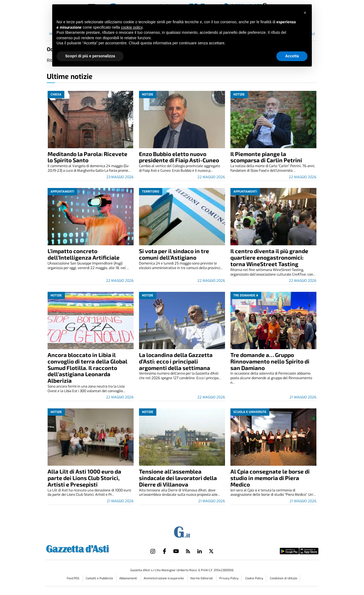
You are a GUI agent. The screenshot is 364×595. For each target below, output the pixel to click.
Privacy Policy (229, 578)
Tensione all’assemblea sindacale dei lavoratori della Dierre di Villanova (178, 478)
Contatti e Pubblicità (100, 578)
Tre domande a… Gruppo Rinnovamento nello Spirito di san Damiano (270, 361)
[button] (305, 13)
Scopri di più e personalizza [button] (90, 56)
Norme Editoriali (202, 578)
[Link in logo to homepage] (91, 548)
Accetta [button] (292, 56)
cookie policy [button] (132, 27)
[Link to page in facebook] (164, 551)
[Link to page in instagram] (153, 551)
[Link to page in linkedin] (200, 551)
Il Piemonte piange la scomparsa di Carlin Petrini (266, 157)
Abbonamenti (129, 578)
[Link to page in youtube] (176, 551)
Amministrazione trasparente (164, 578)
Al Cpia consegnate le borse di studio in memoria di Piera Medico (270, 478)
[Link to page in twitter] (211, 551)
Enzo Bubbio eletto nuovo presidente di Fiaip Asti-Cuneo (179, 157)
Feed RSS (73, 578)
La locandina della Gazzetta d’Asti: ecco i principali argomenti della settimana (176, 361)
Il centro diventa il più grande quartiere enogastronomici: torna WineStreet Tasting (269, 257)
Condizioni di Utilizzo (284, 578)
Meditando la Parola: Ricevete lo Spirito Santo (87, 157)
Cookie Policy (254, 578)
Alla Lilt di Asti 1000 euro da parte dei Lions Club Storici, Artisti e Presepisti (84, 478)
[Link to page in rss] (188, 551)
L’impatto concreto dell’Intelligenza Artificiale (84, 254)
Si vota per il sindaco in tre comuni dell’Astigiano (174, 254)
